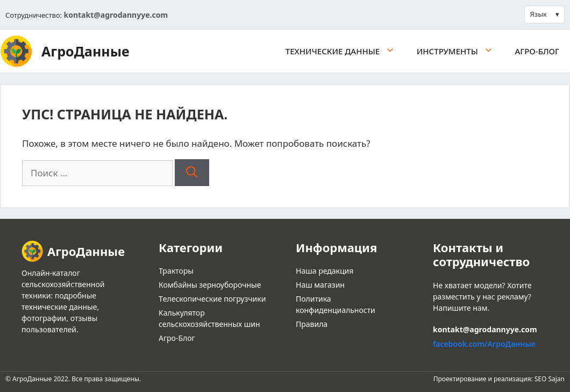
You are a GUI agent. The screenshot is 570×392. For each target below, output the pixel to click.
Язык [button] (539, 14)
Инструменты (461, 51)
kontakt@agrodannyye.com (116, 15)
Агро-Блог (537, 51)
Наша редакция (325, 271)
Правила (312, 324)
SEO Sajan (550, 379)
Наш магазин (320, 285)
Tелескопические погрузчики (212, 299)
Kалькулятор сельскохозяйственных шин (209, 318)
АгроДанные (85, 51)
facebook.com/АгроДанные (484, 344)
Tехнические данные (346, 51)
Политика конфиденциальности (336, 304)
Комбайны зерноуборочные (210, 285)
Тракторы (176, 271)
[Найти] (192, 173)
